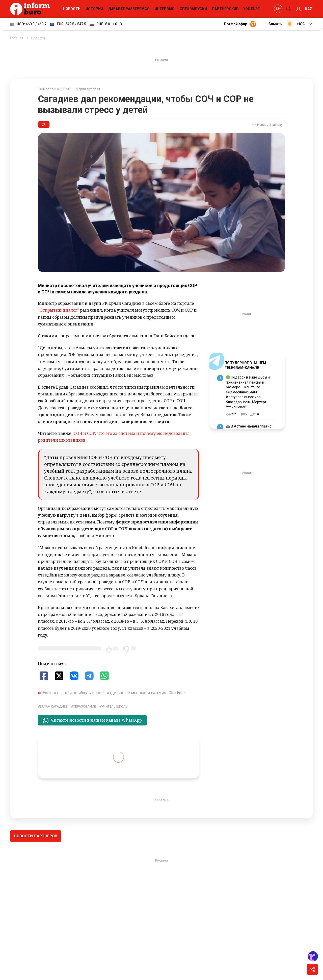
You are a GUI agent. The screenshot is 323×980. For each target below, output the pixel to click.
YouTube (251, 9)
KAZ (309, 9)
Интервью (165, 9)
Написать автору (267, 125)
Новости (72, 9)
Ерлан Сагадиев (54, 706)
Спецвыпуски (193, 9)
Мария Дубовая (88, 89)
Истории (94, 9)
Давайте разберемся (129, 9)
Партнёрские (225, 9)
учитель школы (115, 706)
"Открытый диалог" (58, 310)
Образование (84, 706)
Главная (17, 38)
